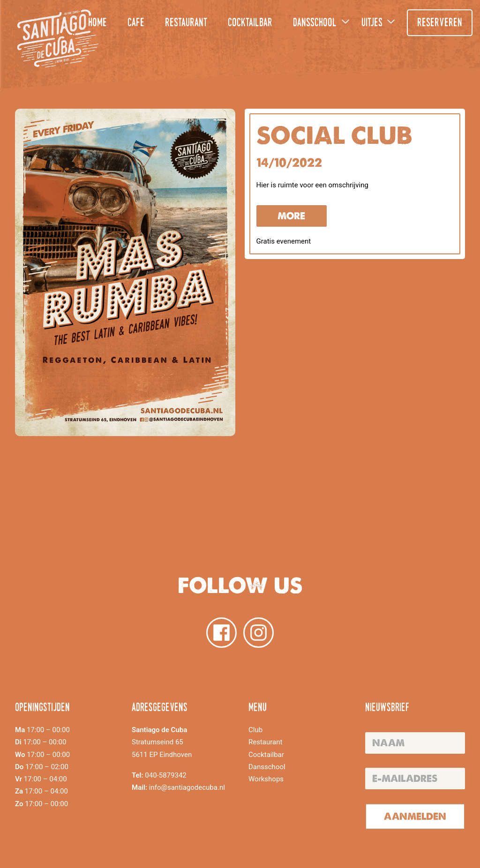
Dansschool (315, 23)
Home (97, 23)
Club (255, 730)
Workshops (266, 779)
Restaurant (186, 23)
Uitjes (372, 23)
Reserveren (440, 23)
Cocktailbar (250, 23)
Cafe (136, 23)
